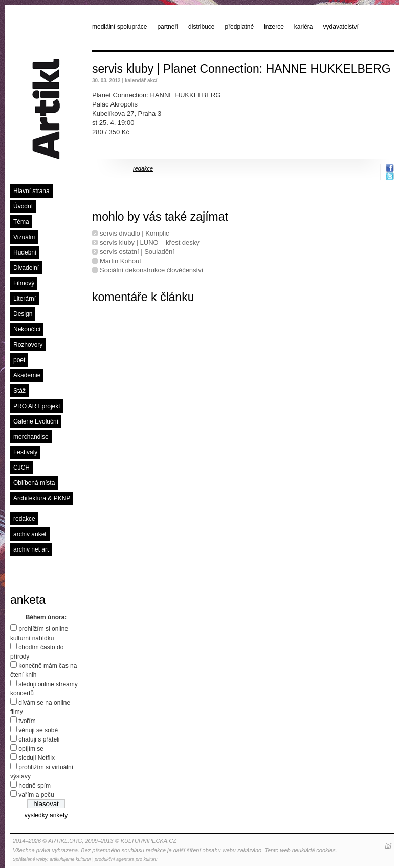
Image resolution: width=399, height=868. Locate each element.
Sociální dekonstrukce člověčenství (151, 270)
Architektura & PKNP (42, 498)
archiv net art (31, 549)
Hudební (25, 252)
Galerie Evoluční (36, 421)
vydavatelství (341, 27)
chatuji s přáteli (39, 739)
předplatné (239, 27)
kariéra (304, 27)
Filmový (24, 283)
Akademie (27, 375)
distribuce (201, 27)
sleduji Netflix (37, 758)
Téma (21, 222)
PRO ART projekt (37, 406)
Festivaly (25, 452)
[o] (388, 845)
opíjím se (31, 749)
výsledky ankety (46, 815)
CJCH (21, 468)
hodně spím (35, 786)
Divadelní (26, 268)
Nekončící (27, 329)
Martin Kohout (120, 261)
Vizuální (24, 237)
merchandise (31, 437)
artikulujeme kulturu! (70, 859)
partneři (168, 27)
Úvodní (23, 206)
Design (23, 314)
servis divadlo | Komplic (135, 233)
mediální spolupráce (119, 27)
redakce (24, 519)
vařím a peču (36, 795)
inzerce (274, 27)
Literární (25, 299)
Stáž (19, 391)
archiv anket (30, 534)
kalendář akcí (141, 81)
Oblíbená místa (34, 483)
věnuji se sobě (38, 730)
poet (19, 360)
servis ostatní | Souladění (137, 252)
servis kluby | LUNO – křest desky (150, 242)
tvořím (27, 721)
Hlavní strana (31, 191)
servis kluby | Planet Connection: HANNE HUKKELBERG (241, 69)
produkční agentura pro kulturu (126, 859)
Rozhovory (28, 345)
